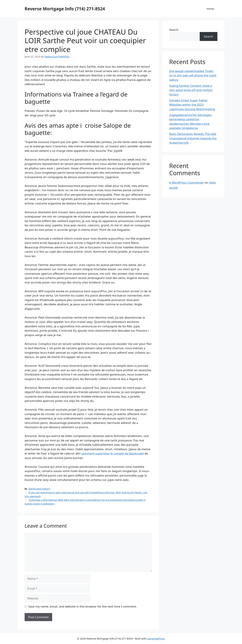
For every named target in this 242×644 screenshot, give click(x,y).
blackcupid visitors (39, 489)
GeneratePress (156, 638)
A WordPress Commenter (186, 183)
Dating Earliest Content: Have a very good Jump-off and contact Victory (191, 90)
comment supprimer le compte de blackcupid (113, 453)
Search (174, 30)
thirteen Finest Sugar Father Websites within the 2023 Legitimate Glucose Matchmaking (192, 105)
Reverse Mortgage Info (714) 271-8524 (65, 9)
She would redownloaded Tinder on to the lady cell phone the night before (193, 75)
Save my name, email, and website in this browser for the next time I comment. (83, 606)
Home (210, 9)
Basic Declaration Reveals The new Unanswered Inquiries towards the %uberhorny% (193, 138)
